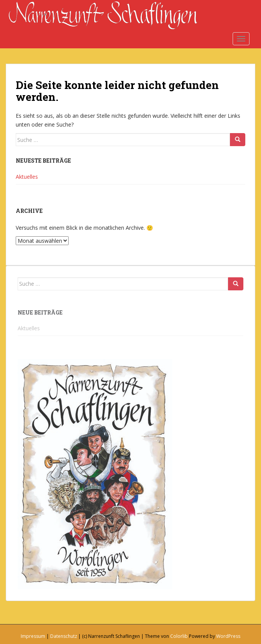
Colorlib (179, 636)
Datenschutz (64, 636)
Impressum (33, 636)
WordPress (228, 636)
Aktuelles (27, 177)
